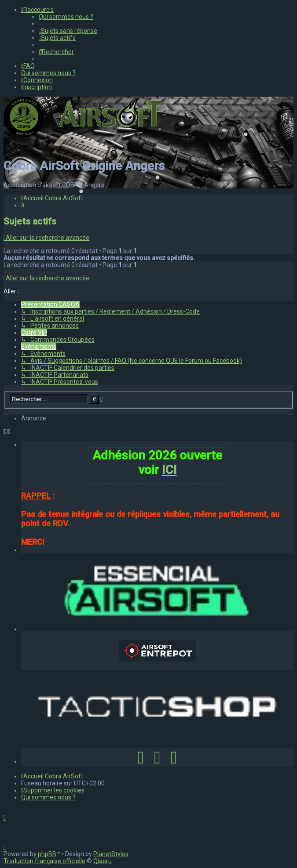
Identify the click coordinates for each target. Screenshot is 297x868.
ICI (169, 470)
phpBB (47, 854)
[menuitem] (66, 17)
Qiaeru (103, 861)
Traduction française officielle (44, 861)
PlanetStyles (111, 854)
